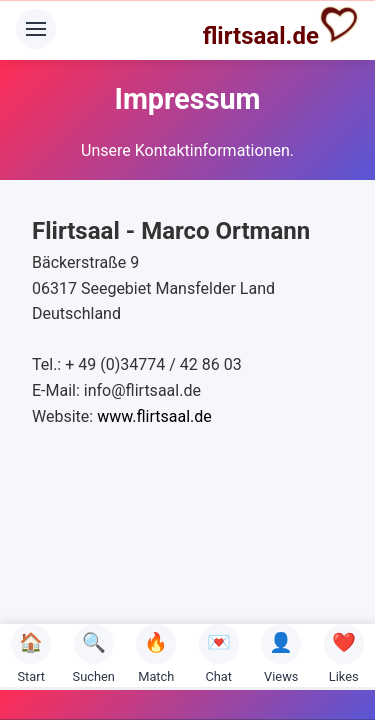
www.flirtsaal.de (154, 416)
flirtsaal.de (281, 27)
